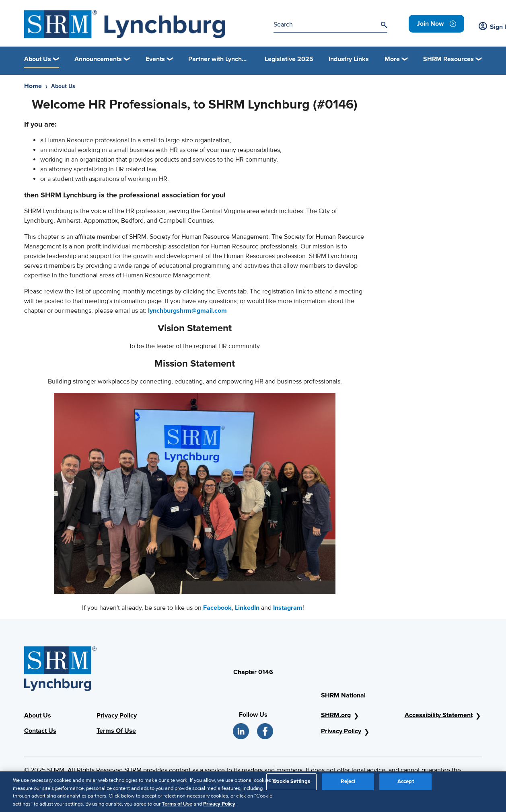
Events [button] (155, 59)
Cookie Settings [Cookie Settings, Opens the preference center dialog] (291, 784)
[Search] (384, 25)
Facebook (217, 608)
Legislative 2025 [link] (289, 59)
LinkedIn (247, 608)
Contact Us (40, 731)
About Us (38, 716)
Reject (348, 784)
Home (33, 86)
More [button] (392, 59)
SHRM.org (336, 715)
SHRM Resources (448, 59)
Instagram (288, 608)
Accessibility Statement (439, 715)
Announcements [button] (98, 59)
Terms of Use (177, 807)
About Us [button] (38, 59)
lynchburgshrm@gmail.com (187, 311)
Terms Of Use (116, 731)
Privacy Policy (117, 716)
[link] (436, 24)
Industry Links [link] (349, 59)
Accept (406, 784)
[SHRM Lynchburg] (125, 24)
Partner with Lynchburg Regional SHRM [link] (219, 59)
